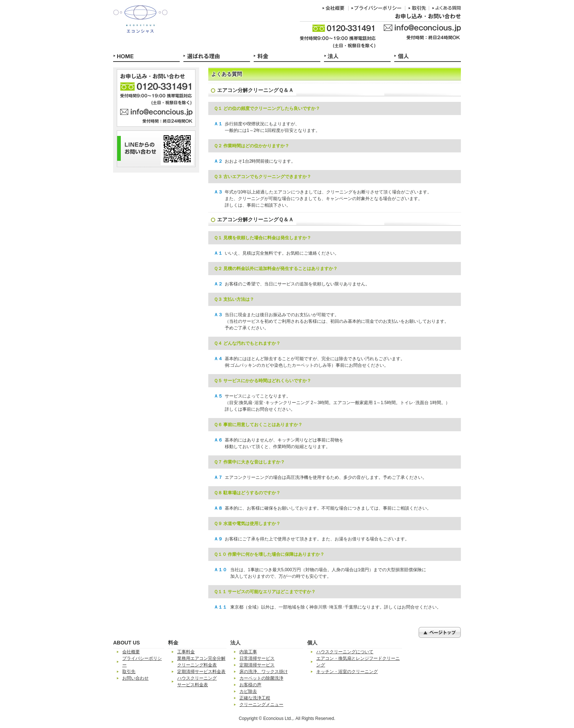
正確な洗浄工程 (255, 698)
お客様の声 (250, 685)
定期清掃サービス (257, 665)
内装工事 (248, 652)
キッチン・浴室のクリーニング (347, 672)
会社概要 (131, 652)
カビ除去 (248, 691)
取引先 (129, 672)
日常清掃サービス (257, 658)
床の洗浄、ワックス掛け (264, 672)
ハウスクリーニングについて (345, 652)
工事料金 (186, 652)
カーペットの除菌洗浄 (261, 678)
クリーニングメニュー (261, 705)
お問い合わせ (135, 678)
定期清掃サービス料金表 (201, 672)
